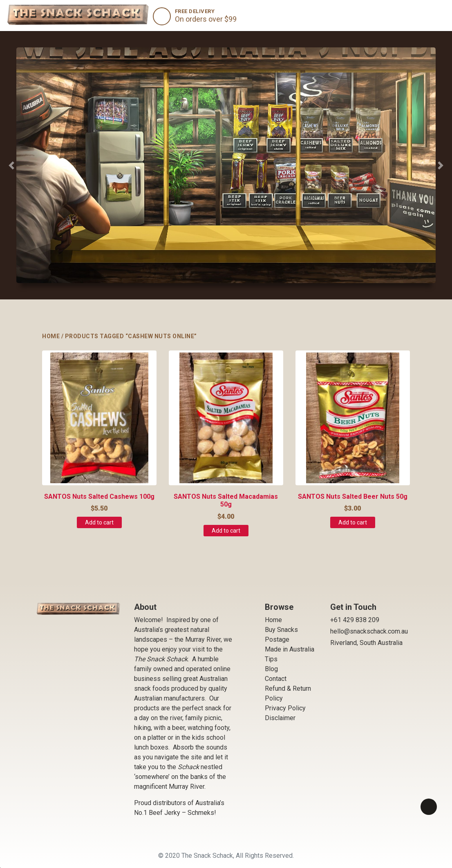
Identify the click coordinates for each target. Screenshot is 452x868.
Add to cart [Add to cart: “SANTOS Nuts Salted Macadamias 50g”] (226, 531)
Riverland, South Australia (366, 643)
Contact (276, 679)
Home (51, 336)
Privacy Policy (285, 708)
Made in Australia (290, 649)
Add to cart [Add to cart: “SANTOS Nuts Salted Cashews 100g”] (99, 522)
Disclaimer (280, 718)
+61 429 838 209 (355, 620)
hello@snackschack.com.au (369, 631)
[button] (11, 165)
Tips (271, 659)
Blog (271, 669)
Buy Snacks (281, 630)
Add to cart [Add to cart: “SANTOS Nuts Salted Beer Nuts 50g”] (353, 522)
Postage (277, 639)
